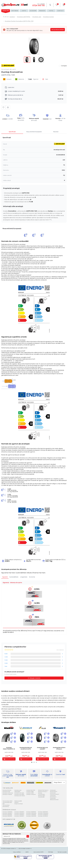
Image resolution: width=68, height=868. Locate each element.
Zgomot (33, 79)
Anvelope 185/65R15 (7, 816)
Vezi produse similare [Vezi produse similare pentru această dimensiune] (58, 30)
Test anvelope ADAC (8, 801)
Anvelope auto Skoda (20, 796)
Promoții (42, 11)
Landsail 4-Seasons (31, 794)
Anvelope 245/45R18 (31, 815)
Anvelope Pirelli (6, 792)
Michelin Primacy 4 (43, 792)
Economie (32, 577)
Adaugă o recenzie (35, 678)
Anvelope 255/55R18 (31, 812)
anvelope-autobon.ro (11, 848)
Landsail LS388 (30, 793)
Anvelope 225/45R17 (7, 813)
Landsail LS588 (30, 792)
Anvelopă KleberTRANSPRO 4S (9, 748)
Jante (24, 11)
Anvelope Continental (8, 793)
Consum (7, 79)
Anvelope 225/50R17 (19, 813)
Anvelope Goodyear (7, 794)
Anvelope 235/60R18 (31, 813)
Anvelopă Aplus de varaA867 (42, 748)
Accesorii (33, 11)
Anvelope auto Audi (19, 793)
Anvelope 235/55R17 (19, 815)
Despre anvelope (19, 804)
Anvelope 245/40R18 (31, 816)
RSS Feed (51, 852)
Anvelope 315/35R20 (43, 816)
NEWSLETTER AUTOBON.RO (12, 834)
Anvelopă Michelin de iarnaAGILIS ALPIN (26, 748)
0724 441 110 (39, 5)
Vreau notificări (17, 852)
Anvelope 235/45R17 (19, 812)
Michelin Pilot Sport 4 (43, 790)
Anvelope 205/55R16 (7, 812)
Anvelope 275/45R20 (43, 815)
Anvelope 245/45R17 (19, 816)
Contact (60, 11)
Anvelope (6, 11)
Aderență (20, 79)
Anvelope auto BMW (19, 794)
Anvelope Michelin (7, 790)
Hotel (51, 11)
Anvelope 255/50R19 (43, 812)
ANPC (27, 852)
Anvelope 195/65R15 (7, 815)
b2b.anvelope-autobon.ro (25, 848)
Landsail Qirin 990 (31, 790)
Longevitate (24, 577)
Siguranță (5, 577)
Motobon (15, 11)
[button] (32, 762)
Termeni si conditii (62, 852)
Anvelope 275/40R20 (43, 813)
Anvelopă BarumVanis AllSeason (59, 748)
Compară (64, 66)
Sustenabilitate (14, 577)
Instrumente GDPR (38, 852)
